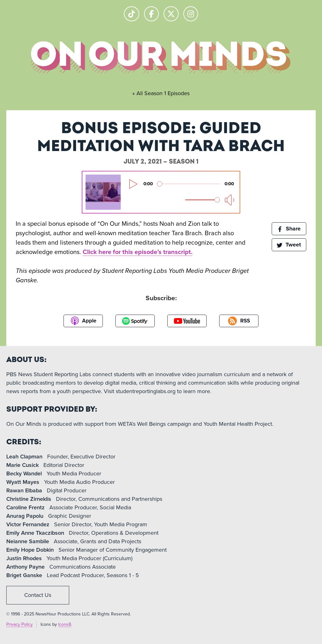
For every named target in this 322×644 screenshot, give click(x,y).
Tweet (289, 245)
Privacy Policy (19, 624)
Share (289, 229)
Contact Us (38, 595)
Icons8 (65, 624)
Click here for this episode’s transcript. (138, 252)
